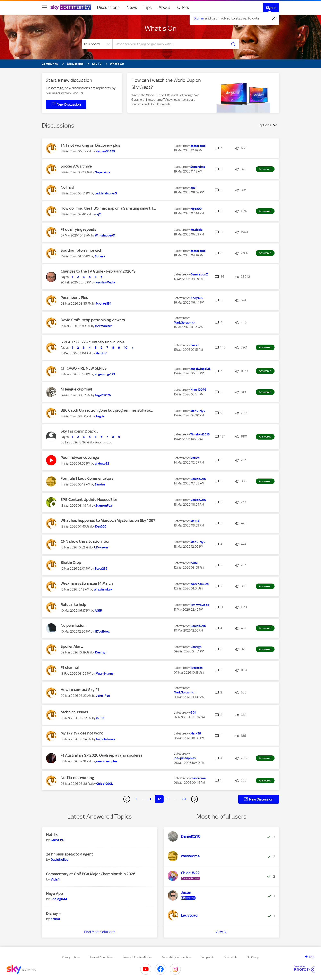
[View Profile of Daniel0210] (198, 479)
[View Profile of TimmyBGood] (200, 605)
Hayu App (54, 894)
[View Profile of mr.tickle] (196, 230)
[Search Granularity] (97, 44)
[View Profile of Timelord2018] (200, 434)
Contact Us (230, 957)
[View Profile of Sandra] (100, 484)
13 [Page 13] (168, 799)
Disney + (54, 913)
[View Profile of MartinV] (101, 353)
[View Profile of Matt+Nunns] (105, 674)
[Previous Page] (127, 799)
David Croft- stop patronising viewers (93, 320)
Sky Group (253, 957)
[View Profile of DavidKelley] (59, 860)
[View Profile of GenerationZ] (199, 274)
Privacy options (71, 957)
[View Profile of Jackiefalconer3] (106, 193)
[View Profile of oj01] (193, 188)
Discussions (108, 7)
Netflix (52, 834)
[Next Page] (194, 799)
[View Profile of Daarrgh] (101, 652)
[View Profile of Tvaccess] (196, 668)
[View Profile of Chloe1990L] (105, 784)
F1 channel (70, 668)
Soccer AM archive (76, 166)
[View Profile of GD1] (193, 713)
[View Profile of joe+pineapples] (106, 761)
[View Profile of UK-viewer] (101, 547)
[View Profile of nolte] (194, 563)
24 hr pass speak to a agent (70, 854)
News (132, 7)
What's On (161, 28)
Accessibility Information (176, 957)
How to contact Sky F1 (80, 690)
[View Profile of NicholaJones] (105, 739)
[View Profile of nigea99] (196, 209)
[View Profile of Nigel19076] (103, 395)
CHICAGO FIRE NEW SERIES (84, 368)
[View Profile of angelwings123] (105, 374)
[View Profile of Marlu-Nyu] (198, 411)
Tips (148, 7)
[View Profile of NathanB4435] (105, 151)
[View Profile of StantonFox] (104, 506)
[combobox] (170, 44)
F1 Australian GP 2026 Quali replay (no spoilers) (101, 755)
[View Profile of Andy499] (197, 298)
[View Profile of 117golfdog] (102, 632)
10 (126, 348)
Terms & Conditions (101, 957)
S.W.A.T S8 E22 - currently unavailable (93, 342)
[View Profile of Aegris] (100, 416)
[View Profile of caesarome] (198, 146)
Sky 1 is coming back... (79, 431)
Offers (183, 7)
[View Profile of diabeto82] (102, 464)
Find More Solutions (100, 932)
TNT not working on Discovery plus (90, 145)
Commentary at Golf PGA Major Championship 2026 (91, 874)
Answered (265, 169)
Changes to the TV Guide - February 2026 (96, 271)
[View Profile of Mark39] (196, 733)
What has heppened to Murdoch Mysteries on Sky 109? (108, 520)
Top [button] (312, 957)
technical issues (74, 712)
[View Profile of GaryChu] (57, 840)
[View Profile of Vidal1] (55, 879)
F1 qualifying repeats (78, 229)
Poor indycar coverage (80, 457)
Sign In (271, 8)
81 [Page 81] (184, 799)
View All (221, 932)
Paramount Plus (74, 298)
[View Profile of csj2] (98, 214)
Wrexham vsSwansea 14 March (87, 583)
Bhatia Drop (71, 563)
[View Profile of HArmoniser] (103, 326)
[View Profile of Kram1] (55, 919)
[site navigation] (44, 7)
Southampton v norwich (81, 250)
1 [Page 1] (136, 799)
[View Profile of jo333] (100, 718)
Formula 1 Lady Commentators (87, 478)
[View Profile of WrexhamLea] (103, 589)
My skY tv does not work (82, 733)
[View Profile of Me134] (195, 521)
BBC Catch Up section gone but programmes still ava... (107, 410)
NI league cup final (76, 389)
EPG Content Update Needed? (87, 500)
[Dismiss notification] (274, 18)
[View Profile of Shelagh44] (59, 899)
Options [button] (265, 125)
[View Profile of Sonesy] (100, 256)
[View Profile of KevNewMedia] (105, 282)
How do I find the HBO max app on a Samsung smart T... (108, 208)
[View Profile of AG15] (98, 611)
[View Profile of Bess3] (194, 345)
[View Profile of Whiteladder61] (105, 235)
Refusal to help (73, 605)
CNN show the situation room (86, 541)
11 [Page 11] (151, 799)
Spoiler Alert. (72, 646)
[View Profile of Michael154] (104, 304)
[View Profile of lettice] (195, 458)
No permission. (73, 625)
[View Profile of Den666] (101, 527)
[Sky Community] (71, 7)
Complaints (207, 957)
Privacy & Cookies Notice (137, 957)
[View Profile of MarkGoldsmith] (185, 323)
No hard (67, 187)
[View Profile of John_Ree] (103, 696)
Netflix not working (77, 778)
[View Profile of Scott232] (101, 569)
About (164, 7)
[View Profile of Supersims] (103, 172)
